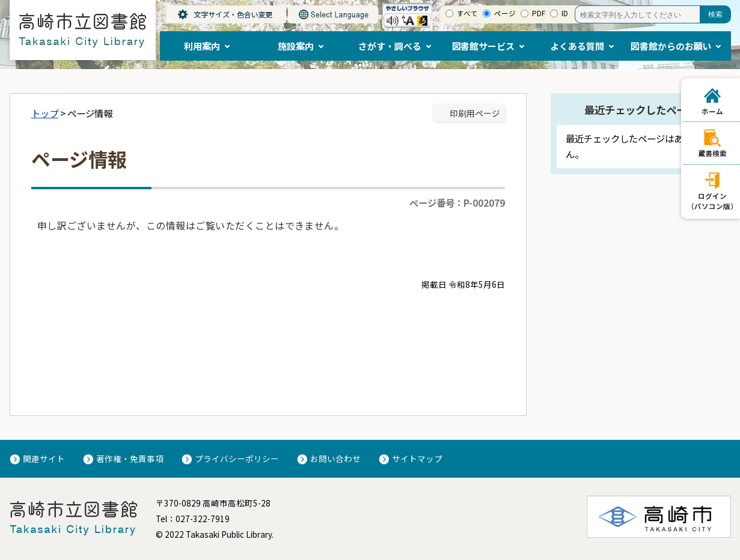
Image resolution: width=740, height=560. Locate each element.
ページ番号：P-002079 (457, 202)
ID (565, 13)
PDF (539, 13)
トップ (45, 113)
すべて (467, 13)
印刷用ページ (475, 113)
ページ (505, 13)
